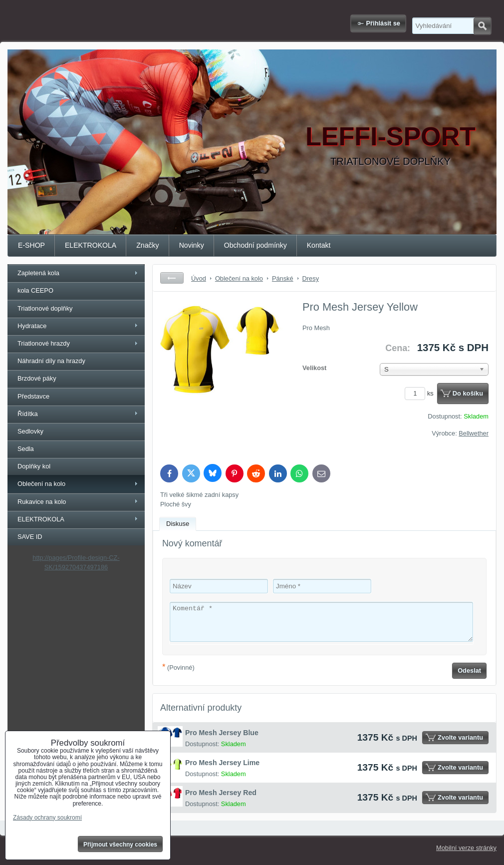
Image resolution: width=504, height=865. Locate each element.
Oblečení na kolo (41, 484)
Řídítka (28, 414)
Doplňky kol (34, 466)
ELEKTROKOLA (91, 245)
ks (421, 393)
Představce (33, 396)
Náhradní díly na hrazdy (51, 361)
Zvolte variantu (460, 737)
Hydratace (32, 326)
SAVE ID (30, 537)
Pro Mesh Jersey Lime (222, 763)
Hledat (482, 26)
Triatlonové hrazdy (44, 343)
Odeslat (469, 670)
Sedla (26, 449)
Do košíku (468, 393)
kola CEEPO (35, 290)
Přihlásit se (383, 23)
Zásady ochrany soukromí (47, 818)
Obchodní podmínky (255, 245)
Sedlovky (30, 431)
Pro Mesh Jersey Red (221, 793)
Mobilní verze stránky (466, 848)
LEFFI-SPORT (390, 136)
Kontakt (319, 245)
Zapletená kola (38, 273)
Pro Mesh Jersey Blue (222, 733)
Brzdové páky (37, 378)
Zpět (172, 278)
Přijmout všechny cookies (120, 845)
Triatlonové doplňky (45, 308)
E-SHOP (31, 245)
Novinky (192, 245)
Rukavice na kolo (42, 502)
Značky (147, 245)
